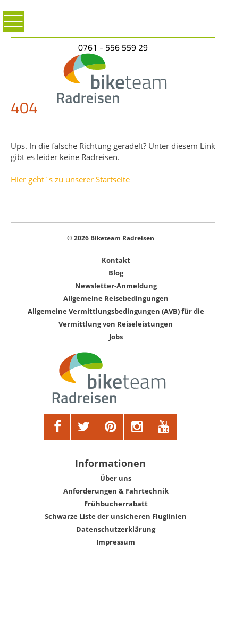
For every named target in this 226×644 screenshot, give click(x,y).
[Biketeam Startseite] (113, 78)
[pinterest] (111, 427)
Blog (116, 273)
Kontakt (116, 260)
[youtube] (164, 427)
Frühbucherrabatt (116, 504)
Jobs (116, 337)
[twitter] (84, 427)
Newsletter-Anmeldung (116, 286)
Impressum (116, 542)
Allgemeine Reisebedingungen (116, 298)
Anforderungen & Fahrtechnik (116, 491)
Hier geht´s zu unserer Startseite (70, 179)
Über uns (116, 478)
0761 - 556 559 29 (113, 47)
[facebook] (57, 427)
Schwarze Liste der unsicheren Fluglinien (116, 516)
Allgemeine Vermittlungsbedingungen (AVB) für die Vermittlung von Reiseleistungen (116, 317)
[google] (137, 427)
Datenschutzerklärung (116, 529)
